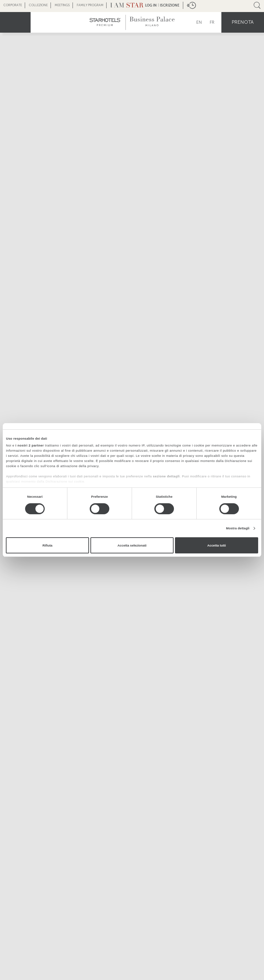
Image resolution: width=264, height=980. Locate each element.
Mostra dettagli (238, 528)
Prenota (243, 22)
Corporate (13, 5)
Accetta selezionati (132, 546)
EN (199, 22)
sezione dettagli (166, 476)
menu (15, 22)
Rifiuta (47, 546)
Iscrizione (170, 5)
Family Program (90, 5)
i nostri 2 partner (30, 445)
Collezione (38, 5)
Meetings (62, 5)
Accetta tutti (217, 546)
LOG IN (151, 5)
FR (212, 22)
